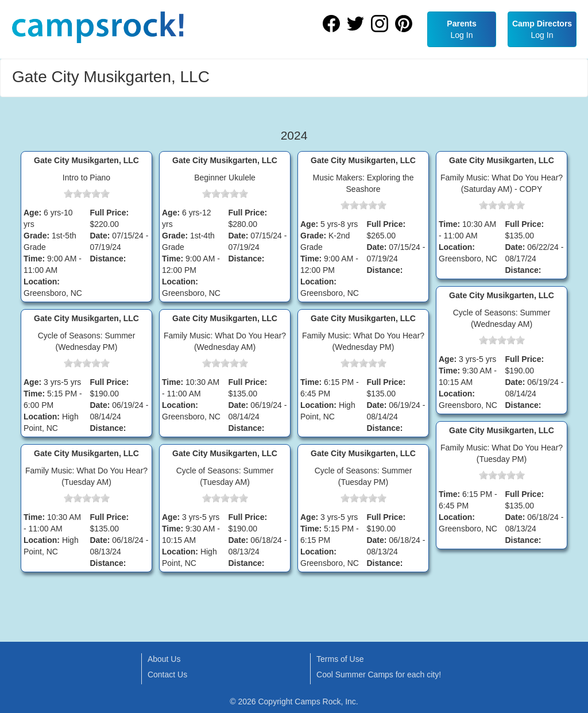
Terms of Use (340, 659)
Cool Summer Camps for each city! (379, 675)
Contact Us (167, 675)
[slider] (87, 194)
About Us (164, 659)
